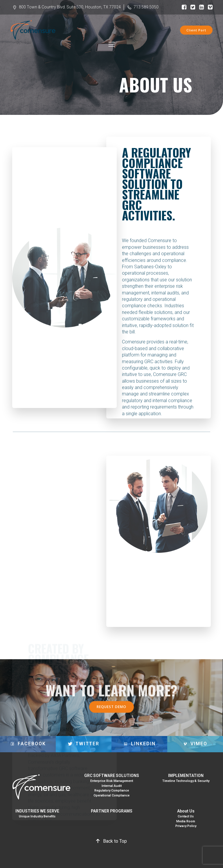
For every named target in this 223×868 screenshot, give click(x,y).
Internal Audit (112, 786)
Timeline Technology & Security (186, 781)
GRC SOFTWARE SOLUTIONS (112, 776)
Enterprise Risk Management (112, 781)
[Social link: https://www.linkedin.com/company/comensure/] (200, 7)
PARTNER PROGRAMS (112, 811)
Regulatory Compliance (112, 791)
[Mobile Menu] (111, 44)
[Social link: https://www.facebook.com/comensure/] (183, 7)
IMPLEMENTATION (186, 776)
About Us (186, 811)
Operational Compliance (111, 795)
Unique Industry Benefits (37, 816)
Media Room (186, 821)
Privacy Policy (186, 826)
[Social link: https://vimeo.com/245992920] (209, 7)
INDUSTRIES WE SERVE (37, 811)
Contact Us (186, 816)
